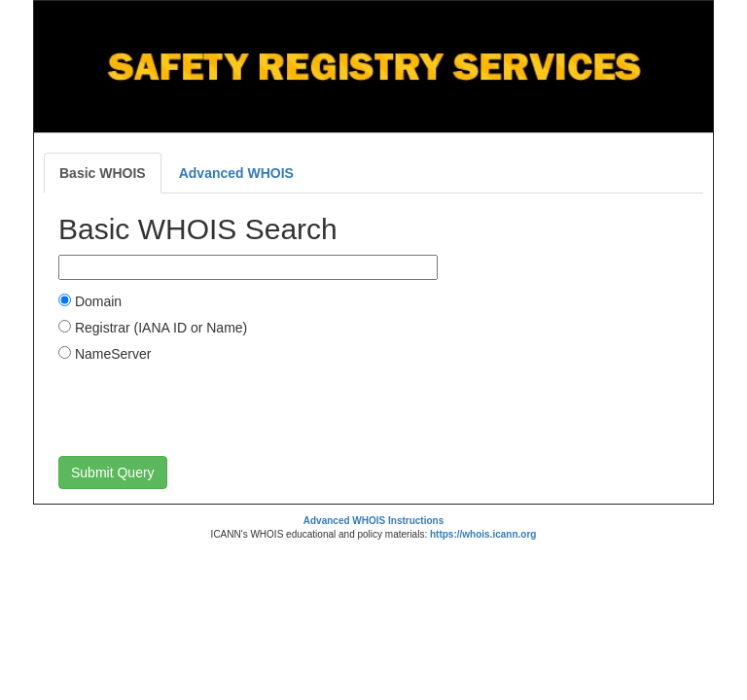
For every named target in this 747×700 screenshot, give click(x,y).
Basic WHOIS (103, 173)
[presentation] (206, 408)
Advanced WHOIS (236, 173)
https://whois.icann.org (483, 534)
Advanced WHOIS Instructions (373, 521)
